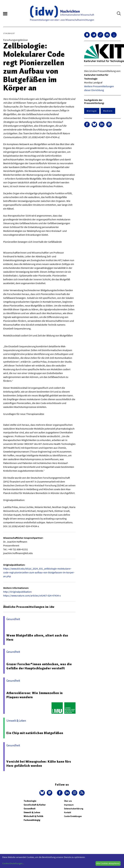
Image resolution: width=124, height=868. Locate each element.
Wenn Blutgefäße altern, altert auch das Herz (37, 637)
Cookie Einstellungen (73, 816)
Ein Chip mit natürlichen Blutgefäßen (35, 733)
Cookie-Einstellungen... (13, 863)
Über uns (68, 801)
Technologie (30, 801)
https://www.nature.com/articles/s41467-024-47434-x (32, 596)
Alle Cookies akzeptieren (108, 863)
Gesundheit (30, 809)
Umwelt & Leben (32, 812)
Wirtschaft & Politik (33, 816)
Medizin (108, 111)
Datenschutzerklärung (74, 809)
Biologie (92, 111)
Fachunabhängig (32, 820)
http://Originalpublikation (17, 592)
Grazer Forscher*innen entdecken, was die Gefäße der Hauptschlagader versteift (39, 666)
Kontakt (67, 812)
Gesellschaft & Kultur (35, 805)
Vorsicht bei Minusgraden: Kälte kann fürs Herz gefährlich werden (39, 764)
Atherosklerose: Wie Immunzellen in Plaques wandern (35, 695)
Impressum (69, 805)
